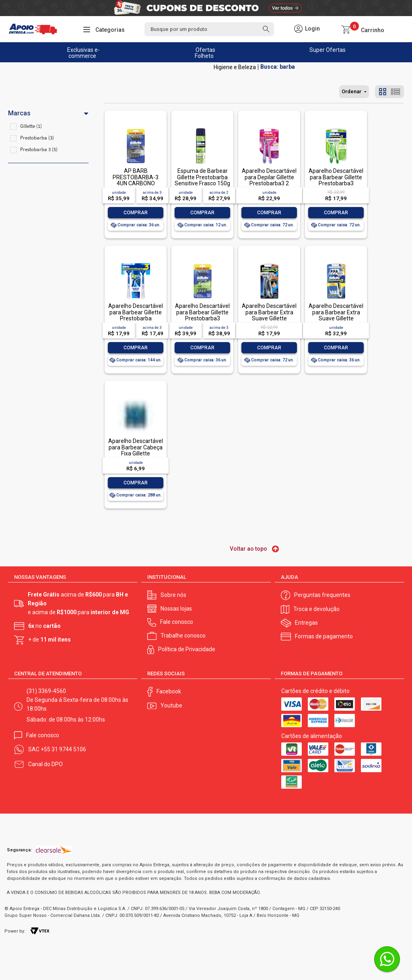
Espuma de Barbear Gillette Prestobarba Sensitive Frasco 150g (202, 177)
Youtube (171, 705)
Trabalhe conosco (183, 636)
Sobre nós (173, 595)
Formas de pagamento (324, 636)
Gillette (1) (31, 126)
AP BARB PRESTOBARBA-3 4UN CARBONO (136, 177)
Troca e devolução (316, 609)
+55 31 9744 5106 (63, 749)
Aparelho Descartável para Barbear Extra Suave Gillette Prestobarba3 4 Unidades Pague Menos (336, 321)
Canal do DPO (45, 764)
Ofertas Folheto (205, 53)
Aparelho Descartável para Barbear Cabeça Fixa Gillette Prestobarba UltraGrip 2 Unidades (136, 453)
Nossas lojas (176, 609)
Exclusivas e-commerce (83, 53)
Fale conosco (177, 622)
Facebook (169, 691)
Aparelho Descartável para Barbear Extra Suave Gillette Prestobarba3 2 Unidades (269, 318)
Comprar (136, 213)
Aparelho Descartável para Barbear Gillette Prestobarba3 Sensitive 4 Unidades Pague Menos (202, 318)
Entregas (306, 623)
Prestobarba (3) (37, 138)
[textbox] (209, 29)
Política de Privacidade (187, 649)
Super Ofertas (328, 50)
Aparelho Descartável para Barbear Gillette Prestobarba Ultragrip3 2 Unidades (136, 315)
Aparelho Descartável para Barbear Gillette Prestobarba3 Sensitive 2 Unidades (336, 180)
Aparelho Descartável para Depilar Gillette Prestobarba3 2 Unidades (269, 180)
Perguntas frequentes (322, 595)
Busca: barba (278, 67)
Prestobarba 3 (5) (39, 149)
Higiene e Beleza (235, 67)
